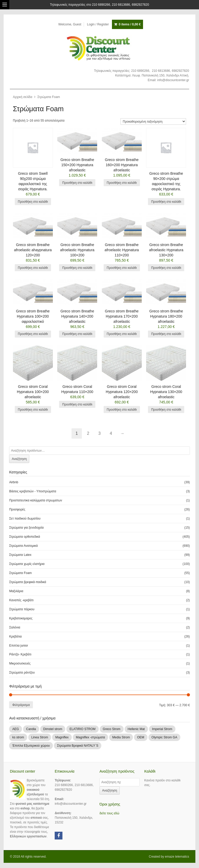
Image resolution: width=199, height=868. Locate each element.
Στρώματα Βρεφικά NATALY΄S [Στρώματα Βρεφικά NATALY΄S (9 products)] (78, 746)
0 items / (130, 24)
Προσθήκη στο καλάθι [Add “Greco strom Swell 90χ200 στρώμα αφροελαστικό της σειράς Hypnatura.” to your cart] (33, 202)
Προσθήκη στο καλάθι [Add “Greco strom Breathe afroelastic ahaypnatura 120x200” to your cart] (33, 268)
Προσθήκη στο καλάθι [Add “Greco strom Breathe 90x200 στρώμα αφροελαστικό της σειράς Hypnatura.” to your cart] (166, 202)
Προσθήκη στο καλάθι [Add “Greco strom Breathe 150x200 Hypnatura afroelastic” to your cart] (77, 183)
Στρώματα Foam (20, 573)
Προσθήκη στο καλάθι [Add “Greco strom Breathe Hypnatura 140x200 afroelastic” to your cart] (77, 334)
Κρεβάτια (15, 636)
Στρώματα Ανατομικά (23, 546)
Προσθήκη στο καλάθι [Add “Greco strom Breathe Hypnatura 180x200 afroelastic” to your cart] (166, 334)
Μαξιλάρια (16, 591)
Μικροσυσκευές (20, 663)
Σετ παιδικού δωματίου (25, 519)
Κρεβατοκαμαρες (21, 618)
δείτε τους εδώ (109, 813)
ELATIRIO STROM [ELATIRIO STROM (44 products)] (82, 729)
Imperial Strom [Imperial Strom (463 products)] (162, 729)
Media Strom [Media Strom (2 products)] (121, 737)
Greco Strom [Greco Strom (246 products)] (112, 729)
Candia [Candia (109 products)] (31, 729)
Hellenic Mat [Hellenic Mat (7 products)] (136, 729)
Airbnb (14, 482)
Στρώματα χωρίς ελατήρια (27, 564)
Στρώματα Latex (20, 555)
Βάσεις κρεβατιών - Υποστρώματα (33, 491)
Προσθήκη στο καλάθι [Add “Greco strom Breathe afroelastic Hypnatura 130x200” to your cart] (166, 268)
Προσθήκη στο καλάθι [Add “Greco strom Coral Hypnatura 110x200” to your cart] (77, 404)
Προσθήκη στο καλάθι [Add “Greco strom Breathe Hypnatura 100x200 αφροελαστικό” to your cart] (33, 334)
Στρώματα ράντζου (22, 673)
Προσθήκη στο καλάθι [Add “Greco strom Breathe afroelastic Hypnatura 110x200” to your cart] (122, 268)
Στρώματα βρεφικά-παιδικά (28, 582)
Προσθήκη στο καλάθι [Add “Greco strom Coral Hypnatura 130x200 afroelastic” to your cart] (166, 410)
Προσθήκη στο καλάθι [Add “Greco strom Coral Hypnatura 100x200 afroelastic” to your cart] (33, 410)
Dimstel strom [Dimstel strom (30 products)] (53, 729)
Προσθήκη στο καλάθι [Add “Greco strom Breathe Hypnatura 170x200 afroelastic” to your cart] (122, 334)
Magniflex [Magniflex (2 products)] (62, 737)
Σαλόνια (15, 627)
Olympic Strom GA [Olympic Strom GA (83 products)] (164, 737)
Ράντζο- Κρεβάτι (20, 654)
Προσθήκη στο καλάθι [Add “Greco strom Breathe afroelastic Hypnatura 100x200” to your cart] (77, 268)
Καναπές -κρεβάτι (21, 600)
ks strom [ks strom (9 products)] (18, 737)
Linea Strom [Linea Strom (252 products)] (40, 737)
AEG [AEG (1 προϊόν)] (15, 729)
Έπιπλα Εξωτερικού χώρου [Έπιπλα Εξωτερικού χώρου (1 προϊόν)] (31, 746)
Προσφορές (17, 509)
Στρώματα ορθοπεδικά (24, 537)
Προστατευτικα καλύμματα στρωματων (35, 500)
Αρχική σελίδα (23, 97)
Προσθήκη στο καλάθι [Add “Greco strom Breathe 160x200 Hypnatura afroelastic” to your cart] (122, 183)
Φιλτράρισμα (21, 705)
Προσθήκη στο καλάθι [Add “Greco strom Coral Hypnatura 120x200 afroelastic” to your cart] (122, 410)
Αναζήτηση (19, 459)
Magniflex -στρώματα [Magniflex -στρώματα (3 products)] (90, 737)
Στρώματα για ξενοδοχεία (26, 528)
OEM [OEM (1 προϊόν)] (141, 737)
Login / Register (98, 24)
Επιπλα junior (19, 646)
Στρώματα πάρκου (22, 609)
